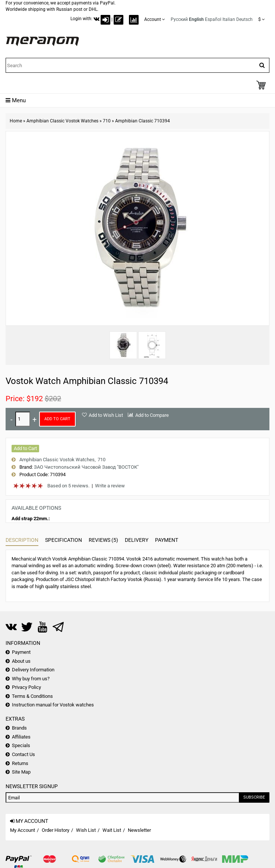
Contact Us (23, 754)
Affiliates (21, 737)
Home (16, 121)
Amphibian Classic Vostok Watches (62, 121)
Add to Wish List (106, 415)
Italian (229, 19)
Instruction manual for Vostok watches (53, 705)
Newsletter (139, 830)
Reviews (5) (103, 540)
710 (107, 121)
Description (22, 540)
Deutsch (244, 19)
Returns (20, 763)
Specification (64, 540)
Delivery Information (33, 670)
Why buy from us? (31, 679)
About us (21, 661)
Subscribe (254, 797)
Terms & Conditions (32, 696)
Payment (167, 540)
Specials (21, 745)
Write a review (110, 486)
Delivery (137, 540)
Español (213, 19)
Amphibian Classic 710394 (143, 121)
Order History (56, 830)
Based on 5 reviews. (68, 486)
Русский (179, 19)
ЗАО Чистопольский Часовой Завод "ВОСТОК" (86, 467)
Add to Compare (152, 415)
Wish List (86, 830)
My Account (23, 830)
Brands (19, 728)
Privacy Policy (26, 687)
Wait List (112, 830)
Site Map (21, 772)
